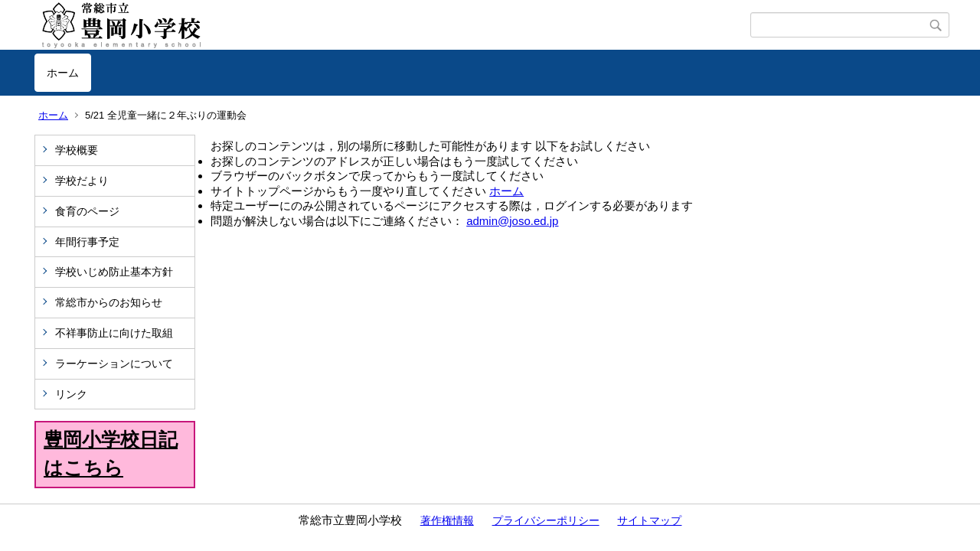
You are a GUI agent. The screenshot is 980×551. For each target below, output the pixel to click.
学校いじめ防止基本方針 (114, 272)
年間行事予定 (87, 242)
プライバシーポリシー (546, 520)
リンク (71, 394)
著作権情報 (447, 520)
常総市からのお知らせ (109, 302)
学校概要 (77, 150)
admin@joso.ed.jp (512, 221)
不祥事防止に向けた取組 (114, 333)
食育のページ (87, 211)
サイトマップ (649, 520)
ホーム (63, 73)
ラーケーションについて (114, 364)
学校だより (82, 181)
